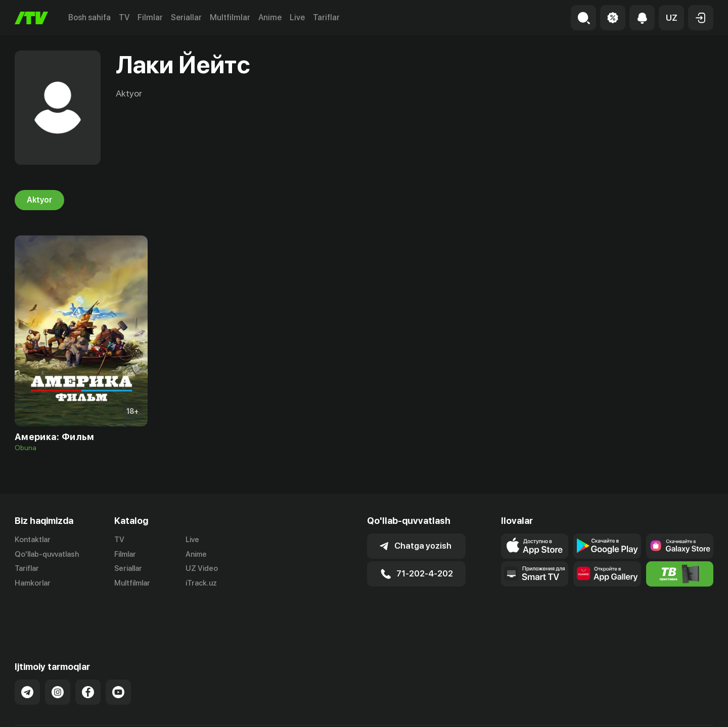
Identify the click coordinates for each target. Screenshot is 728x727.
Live (297, 17)
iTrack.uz (201, 584)
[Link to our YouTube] (118, 657)
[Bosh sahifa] (31, 18)
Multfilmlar (230, 17)
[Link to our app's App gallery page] (607, 574)
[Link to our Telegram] (27, 657)
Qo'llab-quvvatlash (47, 554)
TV (124, 17)
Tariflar (326, 17)
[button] (671, 18)
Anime (270, 17)
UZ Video (202, 569)
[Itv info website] (680, 574)
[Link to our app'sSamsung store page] (680, 546)
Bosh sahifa (89, 17)
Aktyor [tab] (39, 200)
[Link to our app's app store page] (535, 546)
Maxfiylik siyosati (684, 708)
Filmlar (150, 17)
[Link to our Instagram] (58, 657)
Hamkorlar (33, 584)
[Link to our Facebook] (88, 657)
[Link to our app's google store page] (607, 546)
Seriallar (186, 17)
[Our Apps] (535, 574)
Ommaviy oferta (616, 708)
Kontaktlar (33, 540)
